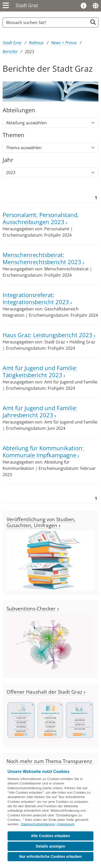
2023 (29, 52)
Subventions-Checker (33, 608)
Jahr (8, 160)
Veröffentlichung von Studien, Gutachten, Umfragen (41, 522)
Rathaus (36, 43)
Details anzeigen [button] (51, 846)
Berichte (10, 52)
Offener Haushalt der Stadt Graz (46, 692)
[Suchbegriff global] (47, 23)
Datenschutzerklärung (38, 824)
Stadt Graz (27, 5)
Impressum (66, 824)
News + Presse (64, 43)
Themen (14, 135)
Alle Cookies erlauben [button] (51, 836)
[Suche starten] (93, 22)
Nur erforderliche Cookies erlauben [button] (51, 856)
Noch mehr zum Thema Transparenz (50, 764)
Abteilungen (19, 110)
